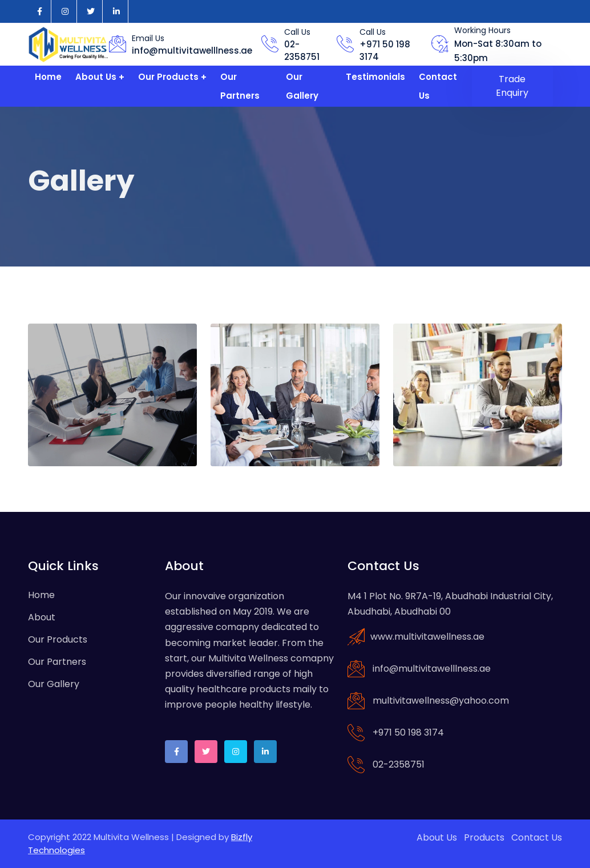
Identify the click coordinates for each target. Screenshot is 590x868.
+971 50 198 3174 (408, 732)
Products (484, 837)
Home (48, 77)
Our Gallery (302, 86)
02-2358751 (302, 51)
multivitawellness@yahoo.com (441, 701)
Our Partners (240, 86)
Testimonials (375, 77)
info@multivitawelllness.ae (192, 51)
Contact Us (438, 86)
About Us (96, 77)
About (42, 617)
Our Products (168, 77)
